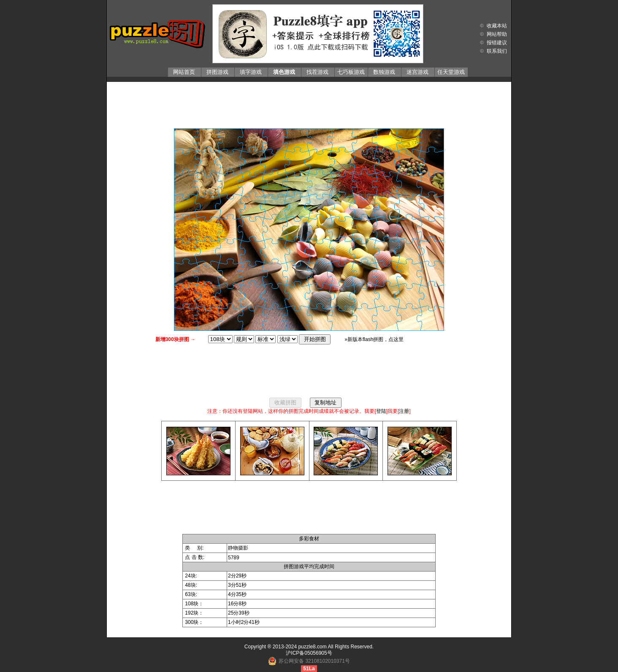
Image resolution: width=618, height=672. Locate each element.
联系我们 (497, 51)
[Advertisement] (309, 103)
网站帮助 (497, 34)
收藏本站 (497, 26)
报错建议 (497, 43)
